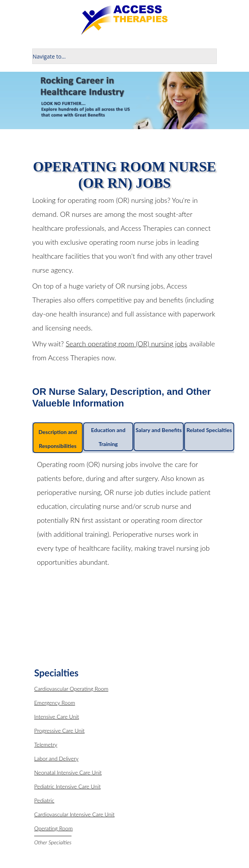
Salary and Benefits (159, 430)
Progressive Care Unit (59, 731)
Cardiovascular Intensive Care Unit (74, 814)
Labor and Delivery (56, 758)
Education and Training (108, 437)
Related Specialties (209, 430)
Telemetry (46, 744)
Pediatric (44, 800)
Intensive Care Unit (57, 717)
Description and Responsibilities (58, 439)
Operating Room (53, 828)
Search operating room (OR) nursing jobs (126, 344)
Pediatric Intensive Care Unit (67, 786)
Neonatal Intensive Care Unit (68, 772)
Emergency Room (55, 703)
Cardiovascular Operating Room (71, 689)
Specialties (56, 673)
